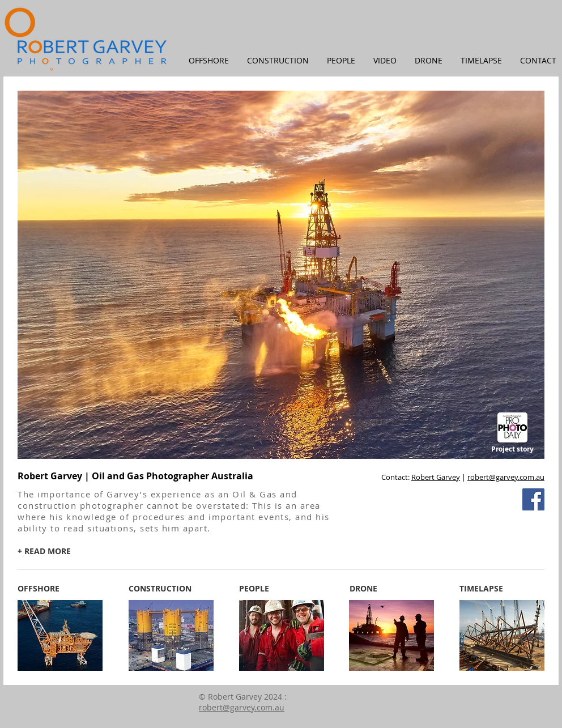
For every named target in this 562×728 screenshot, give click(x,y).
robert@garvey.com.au (506, 477)
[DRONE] (363, 589)
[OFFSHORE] (39, 589)
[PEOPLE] (254, 589)
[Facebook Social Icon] (533, 499)
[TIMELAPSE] (481, 589)
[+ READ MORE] (44, 551)
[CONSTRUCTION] (160, 589)
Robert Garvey (436, 477)
